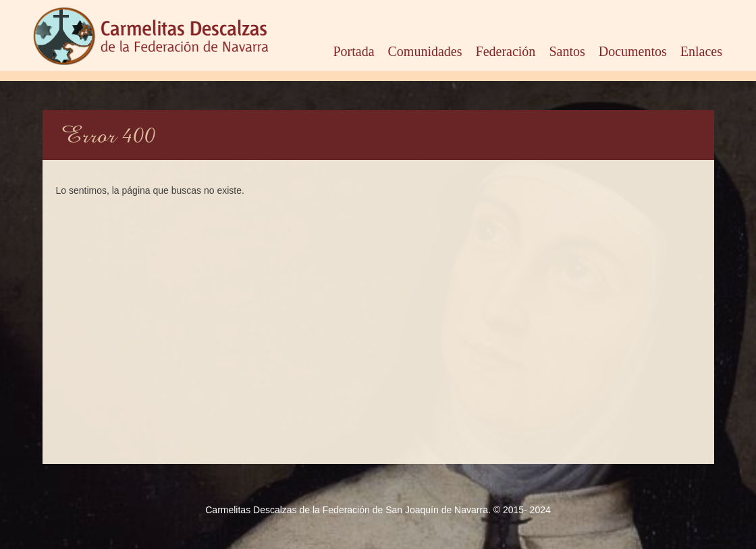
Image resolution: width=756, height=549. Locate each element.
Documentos (633, 49)
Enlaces (701, 49)
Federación (506, 49)
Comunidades (425, 49)
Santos (567, 49)
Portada (353, 49)
